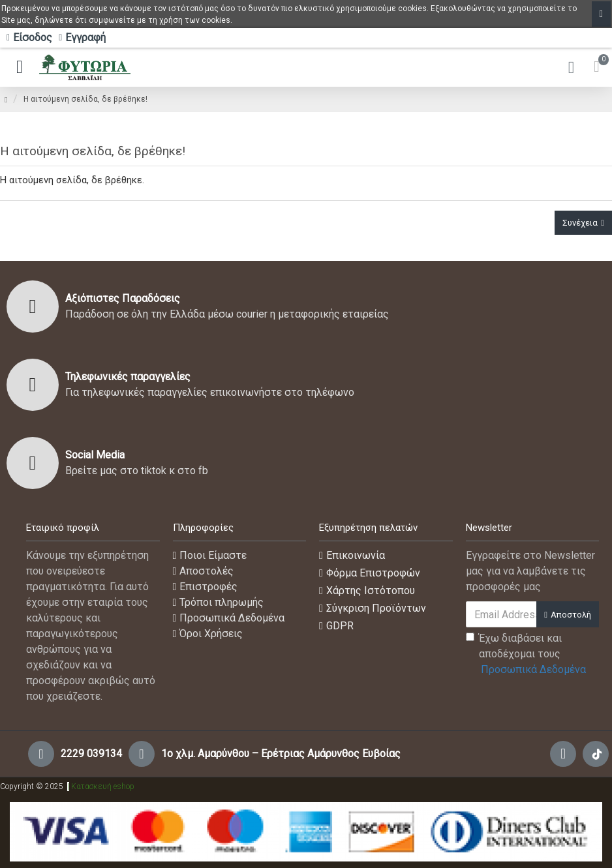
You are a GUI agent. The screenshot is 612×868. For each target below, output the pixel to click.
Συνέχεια (580, 223)
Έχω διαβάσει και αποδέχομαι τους (527, 655)
